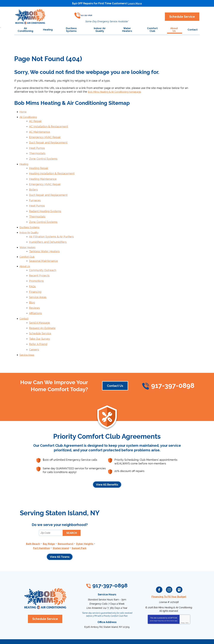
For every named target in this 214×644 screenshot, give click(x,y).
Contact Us (115, 372)
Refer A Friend (38, 331)
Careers (34, 336)
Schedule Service (40, 321)
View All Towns (60, 543)
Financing (35, 282)
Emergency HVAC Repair (45, 136)
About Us (26, 258)
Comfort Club (28, 249)
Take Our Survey (40, 326)
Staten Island (61, 534)
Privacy (183, 608)
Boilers (34, 185)
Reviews (35, 297)
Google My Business (179, 576)
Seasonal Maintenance (44, 253)
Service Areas (38, 287)
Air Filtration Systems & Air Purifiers (52, 230)
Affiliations (36, 302)
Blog (32, 292)
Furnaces (35, 196)
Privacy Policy (161, 606)
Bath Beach (31, 530)
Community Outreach (43, 261)
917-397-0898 (106, 14)
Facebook (159, 576)
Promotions (37, 272)
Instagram (169, 576)
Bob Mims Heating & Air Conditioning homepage (119, 92)
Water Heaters (29, 240)
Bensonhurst (66, 530)
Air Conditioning (30, 117)
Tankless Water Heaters (45, 244)
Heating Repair (39, 165)
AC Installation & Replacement (49, 126)
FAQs (33, 277)
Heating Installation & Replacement (52, 170)
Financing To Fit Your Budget (169, 583)
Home (23, 112)
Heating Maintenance (43, 175)
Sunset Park (80, 534)
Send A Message (40, 311)
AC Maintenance (40, 131)
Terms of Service (170, 606)
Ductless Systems (31, 221)
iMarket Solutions (90, 638)
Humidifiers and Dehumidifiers (48, 235)
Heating (25, 161)
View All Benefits (107, 471)
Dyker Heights (87, 530)
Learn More (135, 3)
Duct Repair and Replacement (48, 141)
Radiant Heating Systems (45, 206)
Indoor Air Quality (31, 226)
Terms (187, 608)
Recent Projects (39, 267)
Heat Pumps (37, 146)
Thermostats (37, 151)
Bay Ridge (48, 530)
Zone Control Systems (43, 156)
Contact (25, 307)
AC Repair (36, 121)
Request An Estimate (42, 316)
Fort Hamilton (40, 534)
